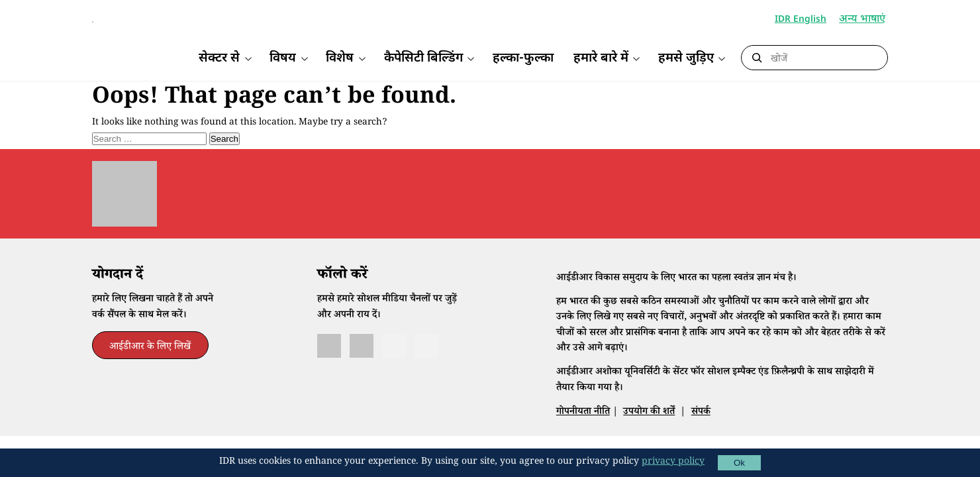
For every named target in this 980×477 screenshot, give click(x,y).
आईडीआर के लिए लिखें (150, 368)
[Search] (826, 58)
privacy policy (673, 462)
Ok (739, 463)
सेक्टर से (219, 59)
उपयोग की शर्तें (649, 433)
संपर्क (701, 433)
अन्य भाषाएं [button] (863, 20)
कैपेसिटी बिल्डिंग (423, 59)
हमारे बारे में (601, 59)
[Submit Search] (757, 58)
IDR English (801, 20)
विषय (283, 59)
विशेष (340, 59)
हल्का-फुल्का (523, 59)
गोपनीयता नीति (583, 433)
